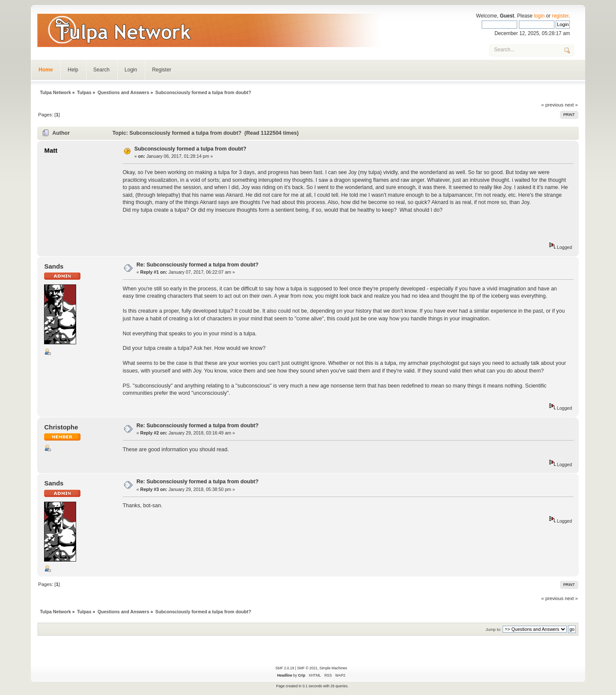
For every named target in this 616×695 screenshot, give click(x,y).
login (539, 16)
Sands (54, 266)
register (560, 16)
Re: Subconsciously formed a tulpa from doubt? (197, 265)
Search (101, 70)
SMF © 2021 (307, 668)
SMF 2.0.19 (285, 668)
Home (46, 70)
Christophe (61, 427)
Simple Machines (333, 668)
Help (73, 70)
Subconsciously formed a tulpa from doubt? (190, 149)
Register (161, 70)
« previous (552, 105)
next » (571, 105)
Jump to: (493, 629)
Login (131, 70)
